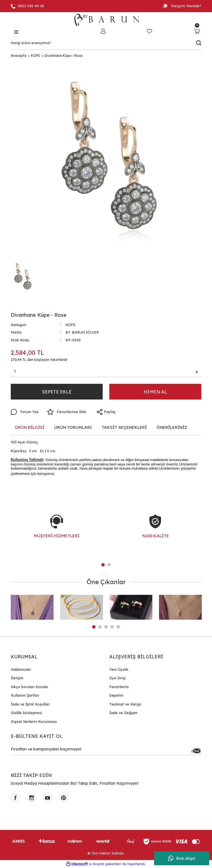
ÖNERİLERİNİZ (172, 427)
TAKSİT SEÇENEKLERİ (124, 427)
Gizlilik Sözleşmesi (26, 713)
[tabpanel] (57, 532)
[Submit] (196, 751)
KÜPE (70, 325)
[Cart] (197, 31)
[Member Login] (103, 31)
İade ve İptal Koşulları (30, 704)
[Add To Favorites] (67, 412)
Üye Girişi (117, 678)
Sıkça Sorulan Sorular (30, 687)
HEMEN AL (155, 392)
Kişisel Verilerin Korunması (34, 721)
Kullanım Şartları (25, 695)
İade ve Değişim (123, 713)
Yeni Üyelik (119, 669)
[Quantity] (106, 372)
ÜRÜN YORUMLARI (73, 427)
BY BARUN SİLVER (82, 332)
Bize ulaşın (182, 858)
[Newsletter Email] (106, 751)
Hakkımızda (21, 669)
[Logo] (106, 20)
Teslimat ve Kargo (125, 704)
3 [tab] (106, 627)
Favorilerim (119, 687)
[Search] (106, 43)
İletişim (17, 678)
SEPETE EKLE (57, 392)
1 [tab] (103, 565)
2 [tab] (109, 565)
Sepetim (116, 695)
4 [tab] (112, 627)
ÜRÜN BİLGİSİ (30, 427)
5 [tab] (118, 627)
